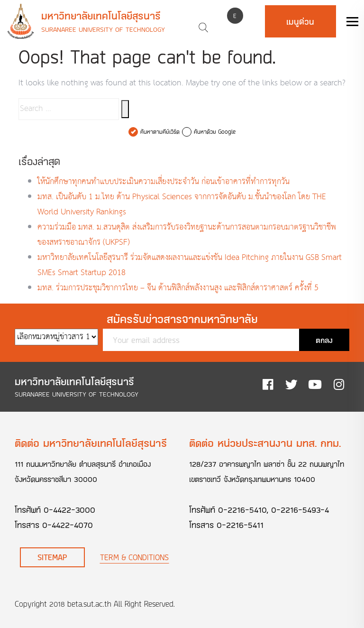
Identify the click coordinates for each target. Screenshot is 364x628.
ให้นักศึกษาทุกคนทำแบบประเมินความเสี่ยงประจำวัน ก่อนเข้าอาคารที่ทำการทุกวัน (164, 182)
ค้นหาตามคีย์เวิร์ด (160, 132)
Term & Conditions (134, 557)
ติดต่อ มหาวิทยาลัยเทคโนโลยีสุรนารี (91, 443)
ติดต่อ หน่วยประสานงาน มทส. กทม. (265, 443)
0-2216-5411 (240, 525)
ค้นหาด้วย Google (215, 132)
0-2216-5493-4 (300, 509)
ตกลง (324, 340)
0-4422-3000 (69, 509)
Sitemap (52, 557)
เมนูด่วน (300, 21)
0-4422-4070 (68, 525)
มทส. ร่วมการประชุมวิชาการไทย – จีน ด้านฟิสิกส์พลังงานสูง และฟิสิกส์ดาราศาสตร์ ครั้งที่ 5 (178, 288)
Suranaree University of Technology (103, 29)
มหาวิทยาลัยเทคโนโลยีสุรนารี (101, 16)
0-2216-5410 (242, 509)
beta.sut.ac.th (89, 604)
